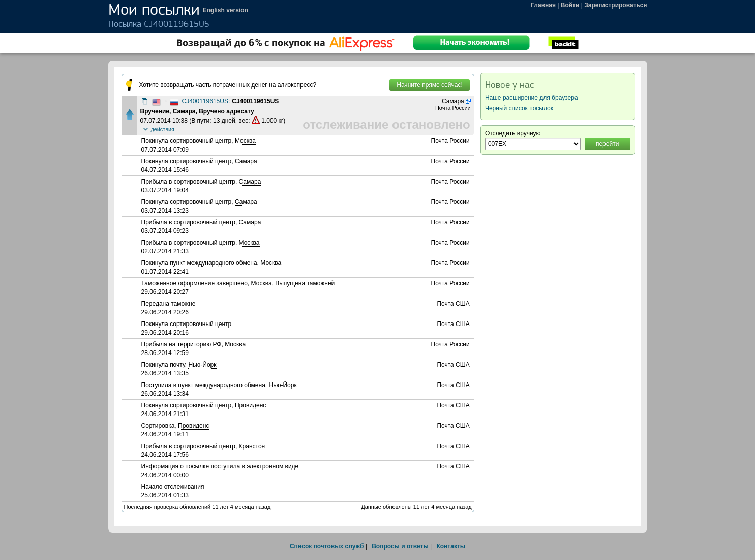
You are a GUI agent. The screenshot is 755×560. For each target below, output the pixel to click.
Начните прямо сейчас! (429, 85)
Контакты (451, 546)
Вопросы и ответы (400, 546)
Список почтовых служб (327, 546)
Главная (543, 5)
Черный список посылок (519, 108)
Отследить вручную (513, 133)
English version (225, 10)
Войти (570, 5)
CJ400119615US (205, 101)
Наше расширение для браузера (532, 98)
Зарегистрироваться (615, 5)
